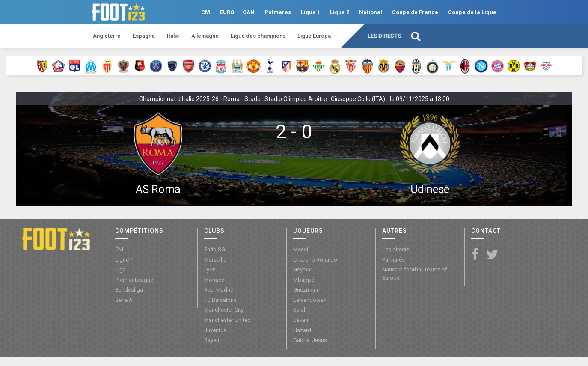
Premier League (134, 280)
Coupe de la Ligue (472, 12)
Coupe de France (415, 12)
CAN (249, 12)
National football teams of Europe (415, 274)
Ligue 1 (310, 12)
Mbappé (304, 280)
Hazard (302, 330)
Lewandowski (310, 300)
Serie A (124, 300)
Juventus (215, 330)
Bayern (212, 340)
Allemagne (205, 36)
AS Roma (158, 189)
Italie (173, 36)
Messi (301, 249)
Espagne (144, 36)
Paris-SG (215, 249)
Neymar (303, 269)
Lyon (210, 269)
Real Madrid (219, 290)
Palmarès (278, 12)
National (371, 12)
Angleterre (107, 36)
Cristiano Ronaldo (315, 260)
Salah (300, 310)
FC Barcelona (220, 300)
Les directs (384, 36)
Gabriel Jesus (310, 340)
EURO (227, 12)
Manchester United (227, 320)
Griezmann (306, 290)
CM (206, 12)
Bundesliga (129, 290)
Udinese (430, 189)
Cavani (301, 320)
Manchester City (224, 310)
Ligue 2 (340, 12)
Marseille (215, 260)
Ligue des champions (258, 36)
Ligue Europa (314, 36)
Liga (120, 269)
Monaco (214, 280)
